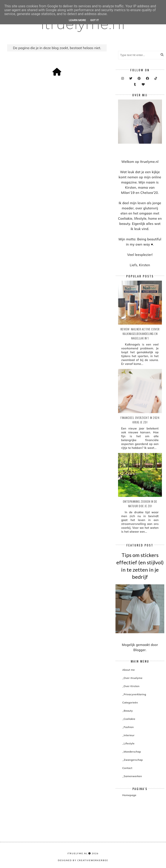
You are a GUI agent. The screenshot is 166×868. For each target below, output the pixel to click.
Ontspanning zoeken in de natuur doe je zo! (140, 504)
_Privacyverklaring (134, 694)
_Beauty (128, 711)
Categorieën (130, 702)
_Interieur (128, 735)
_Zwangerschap (133, 760)
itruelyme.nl (78, 853)
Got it (95, 20)
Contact (127, 768)
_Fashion (128, 727)
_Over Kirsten (131, 686)
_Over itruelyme (132, 678)
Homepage (129, 795)
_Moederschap (132, 752)
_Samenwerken (132, 776)
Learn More (77, 20)
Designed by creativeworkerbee (83, 860)
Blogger (139, 650)
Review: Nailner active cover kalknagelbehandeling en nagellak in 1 (140, 334)
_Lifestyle (128, 743)
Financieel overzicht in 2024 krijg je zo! (140, 420)
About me (129, 670)
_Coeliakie (129, 719)
